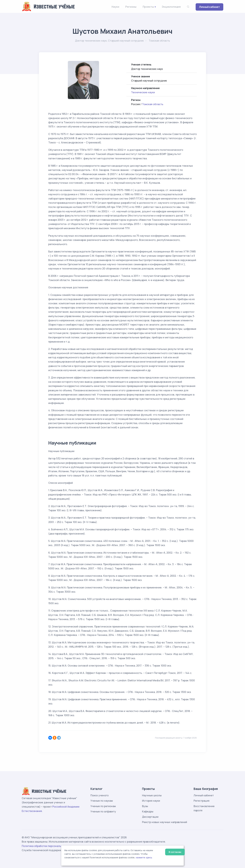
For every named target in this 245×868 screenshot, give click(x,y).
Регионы (131, 7)
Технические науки (143, 92)
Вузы (145, 806)
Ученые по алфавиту (103, 811)
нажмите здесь (144, 858)
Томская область (153, 104)
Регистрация (201, 801)
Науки (115, 7)
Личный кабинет (209, 7)
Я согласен (175, 852)
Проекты (148, 7)
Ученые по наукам (102, 801)
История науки (151, 801)
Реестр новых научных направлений (165, 822)
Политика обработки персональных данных (49, 846)
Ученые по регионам (103, 806)
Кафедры (148, 811)
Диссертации (150, 817)
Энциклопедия (171, 7)
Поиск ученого (100, 795)
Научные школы (152, 795)
